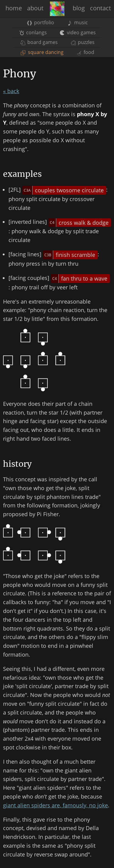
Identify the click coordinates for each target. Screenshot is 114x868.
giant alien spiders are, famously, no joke (55, 805)
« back (11, 91)
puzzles (83, 42)
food (85, 52)
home (14, 8)
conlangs (33, 32)
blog (79, 8)
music (78, 22)
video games (78, 32)
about (35, 8)
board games (39, 42)
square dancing (42, 52)
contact (100, 8)
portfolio (41, 22)
